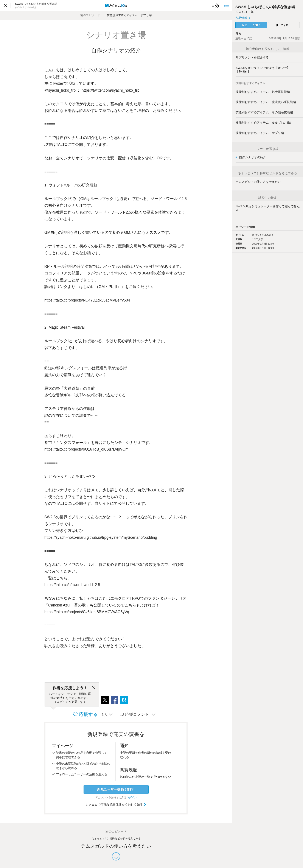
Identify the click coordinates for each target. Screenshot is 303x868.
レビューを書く (251, 25)
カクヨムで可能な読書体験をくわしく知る (116, 805)
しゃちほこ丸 (244, 12)
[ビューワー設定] (216, 5)
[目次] (227, 5)
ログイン (132, 797)
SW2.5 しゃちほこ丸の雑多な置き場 (265, 7)
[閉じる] (94, 688)
